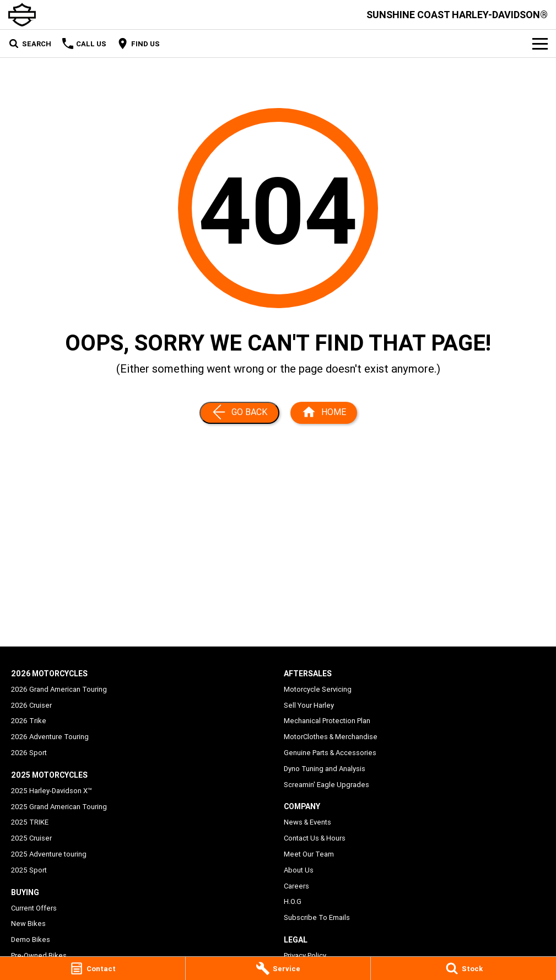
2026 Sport (29, 753)
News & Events (307, 822)
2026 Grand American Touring (59, 689)
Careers (296, 886)
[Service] (278, 968)
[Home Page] (324, 413)
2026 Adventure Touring (50, 737)
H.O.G (293, 901)
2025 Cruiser (31, 838)
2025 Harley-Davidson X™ (52, 791)
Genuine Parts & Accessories (330, 753)
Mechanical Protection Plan (327, 721)
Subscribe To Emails (317, 917)
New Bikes (28, 924)
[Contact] (93, 968)
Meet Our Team (309, 854)
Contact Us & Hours (315, 838)
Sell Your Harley (309, 705)
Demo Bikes (31, 939)
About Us (299, 870)
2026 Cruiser (31, 705)
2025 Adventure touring (49, 854)
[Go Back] (239, 413)
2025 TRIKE (30, 822)
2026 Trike (29, 721)
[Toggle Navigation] (540, 44)
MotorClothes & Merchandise (331, 737)
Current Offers (34, 908)
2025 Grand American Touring (59, 807)
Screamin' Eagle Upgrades (326, 785)
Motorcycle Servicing (318, 689)
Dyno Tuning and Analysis (325, 769)
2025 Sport (29, 870)
